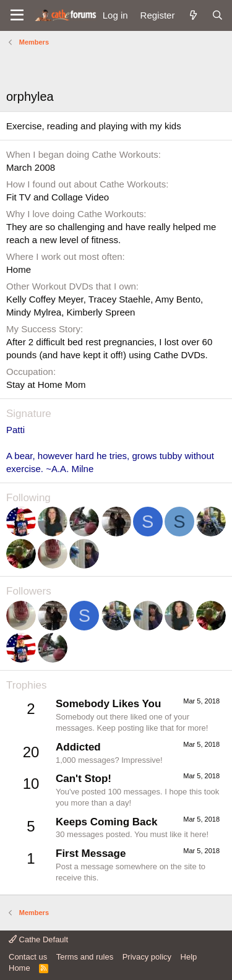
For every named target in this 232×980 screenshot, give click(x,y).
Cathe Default (38, 939)
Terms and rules (85, 957)
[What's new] (193, 15)
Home (19, 968)
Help (189, 957)
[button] (17, 15)
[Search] (217, 15)
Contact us (28, 957)
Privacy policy (147, 957)
